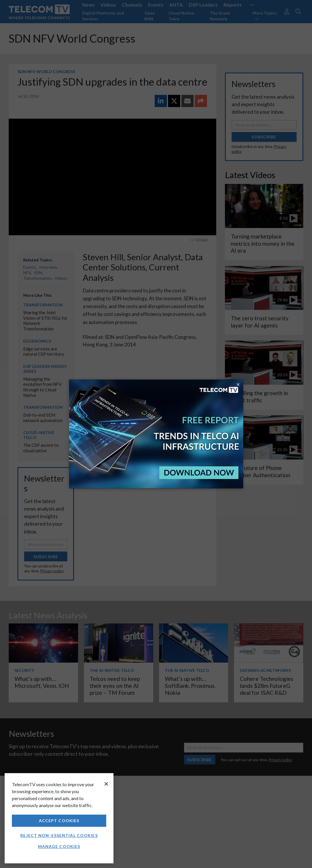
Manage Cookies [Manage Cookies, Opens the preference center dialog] (59, 846)
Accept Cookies (59, 821)
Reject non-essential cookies (59, 835)
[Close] (106, 784)
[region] (59, 818)
